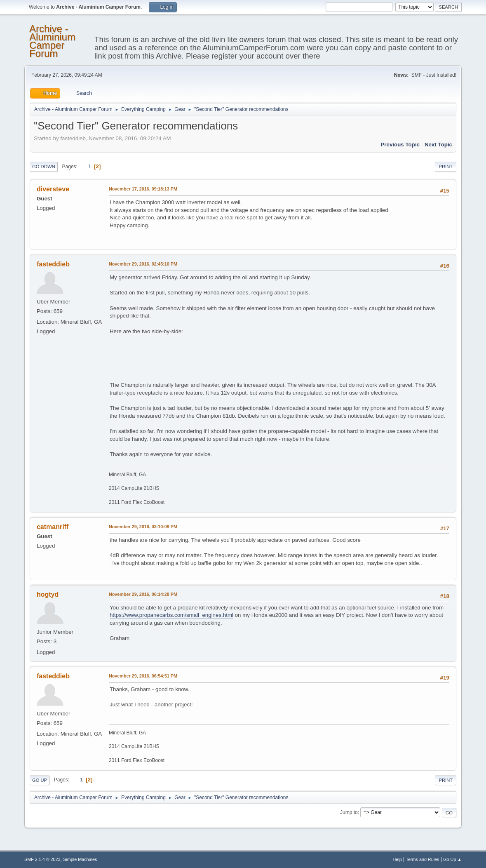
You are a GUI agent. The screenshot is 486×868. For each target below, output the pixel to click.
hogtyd (48, 594)
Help (397, 859)
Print (446, 167)
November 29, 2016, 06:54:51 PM (143, 676)
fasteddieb (53, 264)
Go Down (44, 167)
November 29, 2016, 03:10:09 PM (143, 527)
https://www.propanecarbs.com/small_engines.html (171, 615)
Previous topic (400, 145)
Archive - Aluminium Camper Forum (52, 41)
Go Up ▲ (452, 859)
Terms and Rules (423, 859)
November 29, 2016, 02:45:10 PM (143, 264)
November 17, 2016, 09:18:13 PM (143, 189)
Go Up (40, 780)
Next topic (438, 145)
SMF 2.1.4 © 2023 (42, 859)
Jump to (349, 812)
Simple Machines (80, 859)
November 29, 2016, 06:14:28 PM (143, 594)
